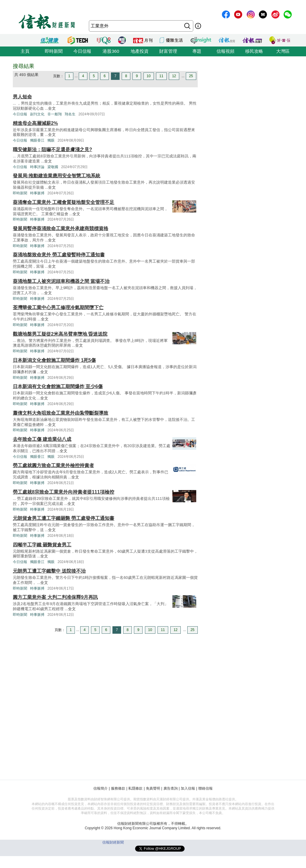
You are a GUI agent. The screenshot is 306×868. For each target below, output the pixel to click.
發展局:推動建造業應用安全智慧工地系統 (57, 176)
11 (161, 76)
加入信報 (188, 788)
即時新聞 (54, 51)
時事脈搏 (37, 193)
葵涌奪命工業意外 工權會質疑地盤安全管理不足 (64, 202)
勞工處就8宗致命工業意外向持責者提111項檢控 (64, 492)
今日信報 (82, 51)
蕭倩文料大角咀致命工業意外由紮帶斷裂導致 (61, 413)
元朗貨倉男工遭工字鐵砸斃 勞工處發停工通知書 (64, 518)
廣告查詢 (171, 788)
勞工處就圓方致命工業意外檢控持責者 (53, 465)
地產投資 (140, 51)
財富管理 (168, 51)
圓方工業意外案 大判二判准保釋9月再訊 (55, 597)
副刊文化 (37, 114)
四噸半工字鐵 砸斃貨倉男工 (42, 545)
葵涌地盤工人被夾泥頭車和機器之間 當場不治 (61, 281)
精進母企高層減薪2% (35, 123)
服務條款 (118, 788)
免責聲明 (153, 788)
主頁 (25, 51)
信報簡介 (101, 788)
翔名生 (70, 114)
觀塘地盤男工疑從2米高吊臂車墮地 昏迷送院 (60, 334)
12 (174, 76)
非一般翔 (55, 114)
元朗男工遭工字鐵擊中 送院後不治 (49, 571)
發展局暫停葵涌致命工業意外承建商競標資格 (61, 228)
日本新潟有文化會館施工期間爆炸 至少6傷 (58, 386)
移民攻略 (254, 51)
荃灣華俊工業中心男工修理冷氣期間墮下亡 (58, 307)
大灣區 (283, 51)
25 (191, 76)
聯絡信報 (205, 788)
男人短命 (22, 97)
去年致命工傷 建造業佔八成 (42, 439)
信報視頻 (225, 51)
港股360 (111, 51)
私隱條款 (135, 788)
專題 (197, 51)
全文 (52, 108)
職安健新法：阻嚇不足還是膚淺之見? (52, 149)
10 (149, 76)
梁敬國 (53, 167)
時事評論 (37, 167)
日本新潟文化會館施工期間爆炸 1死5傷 (54, 360)
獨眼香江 (37, 140)
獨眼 (51, 140)
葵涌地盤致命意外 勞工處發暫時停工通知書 (59, 255)
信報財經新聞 (113, 842)
